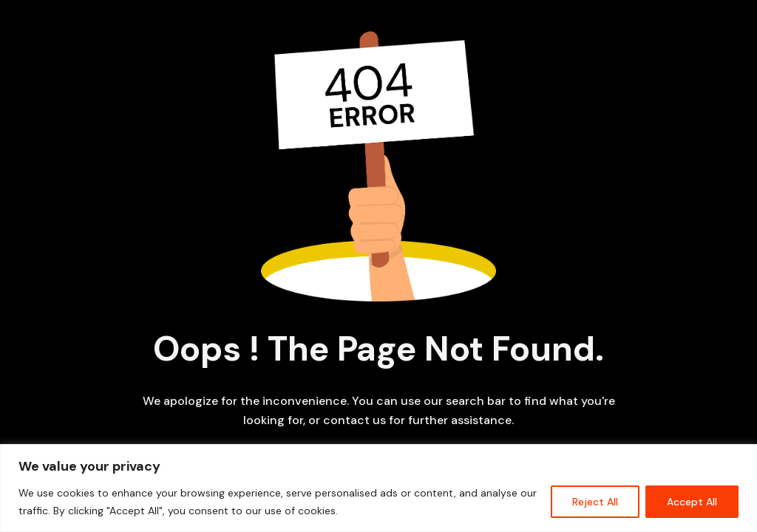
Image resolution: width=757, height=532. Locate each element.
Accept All (692, 502)
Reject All (595, 502)
